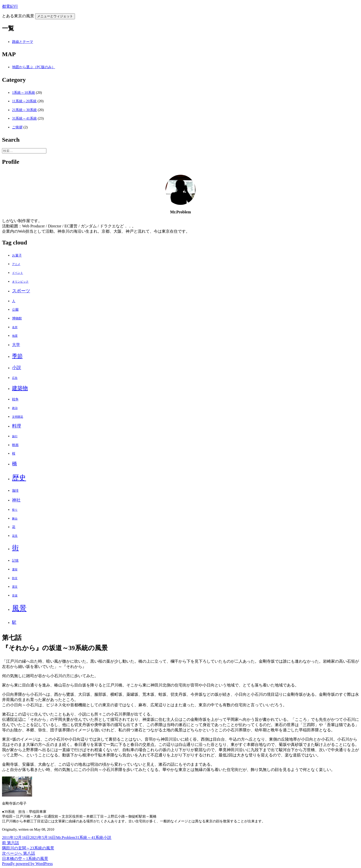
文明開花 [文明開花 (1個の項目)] (18, 417)
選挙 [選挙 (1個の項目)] (15, 570)
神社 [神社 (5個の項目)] (16, 500)
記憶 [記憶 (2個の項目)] (15, 560)
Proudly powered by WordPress (27, 864)
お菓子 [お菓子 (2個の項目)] (17, 255)
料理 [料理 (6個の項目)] (17, 426)
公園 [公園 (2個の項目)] (15, 310)
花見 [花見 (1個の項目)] (15, 536)
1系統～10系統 (24, 93)
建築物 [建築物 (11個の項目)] (20, 388)
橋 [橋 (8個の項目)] (15, 464)
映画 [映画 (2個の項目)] (15, 445)
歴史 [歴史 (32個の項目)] (19, 478)
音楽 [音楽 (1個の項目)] (15, 596)
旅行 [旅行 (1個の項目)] (15, 436)
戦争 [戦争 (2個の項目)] (15, 399)
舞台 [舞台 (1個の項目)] (15, 519)
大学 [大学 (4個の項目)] (16, 345)
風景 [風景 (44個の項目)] (19, 608)
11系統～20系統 (24, 101)
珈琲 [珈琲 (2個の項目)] (15, 491)
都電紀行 (10, 6)
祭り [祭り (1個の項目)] (15, 510)
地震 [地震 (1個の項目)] (15, 336)
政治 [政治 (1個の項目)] (15, 408)
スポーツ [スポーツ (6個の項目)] (21, 291)
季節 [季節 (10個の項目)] (17, 356)
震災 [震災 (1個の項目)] (15, 587)
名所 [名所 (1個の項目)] (15, 327)
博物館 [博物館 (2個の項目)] (17, 318)
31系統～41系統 (24, 118)
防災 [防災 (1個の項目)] (15, 578)
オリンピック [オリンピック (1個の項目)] (20, 282)
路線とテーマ (23, 42)
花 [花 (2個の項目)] (14, 527)
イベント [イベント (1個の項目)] (18, 273)
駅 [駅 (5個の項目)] (14, 622)
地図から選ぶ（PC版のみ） (34, 67)
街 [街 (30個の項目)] (15, 548)
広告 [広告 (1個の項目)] (15, 378)
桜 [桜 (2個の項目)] (14, 453)
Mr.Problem (66, 838)
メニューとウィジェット (55, 16)
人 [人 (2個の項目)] (14, 301)
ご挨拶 (17, 127)
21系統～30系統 (24, 110)
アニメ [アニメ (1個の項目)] (16, 264)
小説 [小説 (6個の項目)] (17, 368)
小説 (107, 838)
